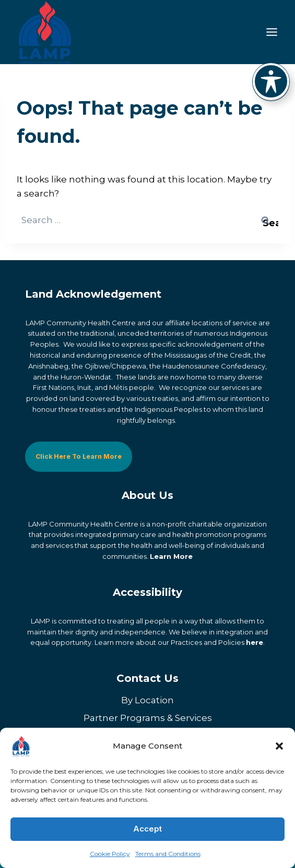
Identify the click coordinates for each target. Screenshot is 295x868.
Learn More (171, 556)
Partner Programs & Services (148, 717)
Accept (147, 829)
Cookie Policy (110, 854)
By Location (147, 700)
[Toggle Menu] (272, 32)
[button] (279, 746)
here (255, 642)
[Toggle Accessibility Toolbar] (271, 81)
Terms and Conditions (168, 854)
